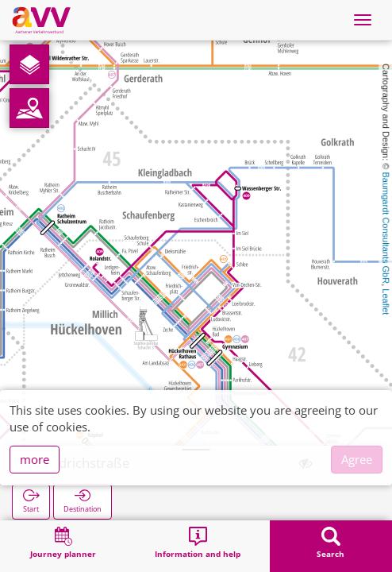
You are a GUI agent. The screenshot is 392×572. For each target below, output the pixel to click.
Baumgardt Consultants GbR (386, 228)
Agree (357, 459)
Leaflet (386, 301)
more (35, 459)
